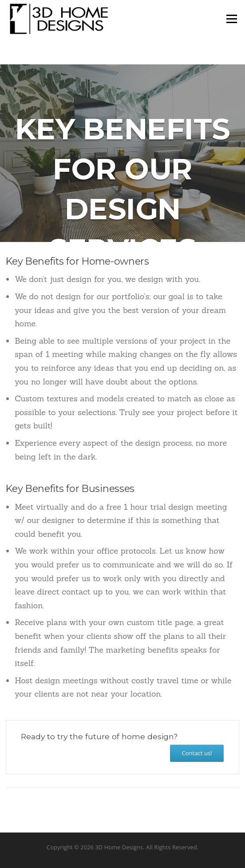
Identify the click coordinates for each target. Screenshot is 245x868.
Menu (231, 19)
